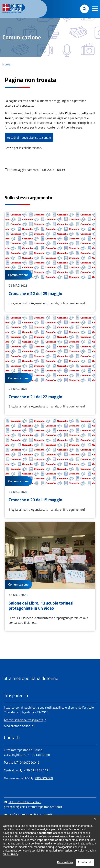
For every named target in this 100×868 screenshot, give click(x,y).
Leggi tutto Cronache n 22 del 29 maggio (50, 262)
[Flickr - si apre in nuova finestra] (45, 839)
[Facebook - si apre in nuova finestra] (7, 839)
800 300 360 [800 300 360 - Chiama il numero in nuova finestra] (41, 778)
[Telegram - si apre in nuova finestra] (26, 839)
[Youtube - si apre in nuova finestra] (38, 839)
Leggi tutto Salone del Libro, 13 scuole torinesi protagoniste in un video (50, 576)
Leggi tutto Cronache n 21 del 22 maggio (50, 365)
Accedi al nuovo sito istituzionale (29, 138)
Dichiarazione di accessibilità (74, 848)
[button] (95, 9)
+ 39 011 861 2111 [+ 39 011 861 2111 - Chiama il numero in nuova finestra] (35, 770)
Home (6, 64)
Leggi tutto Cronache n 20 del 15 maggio (50, 468)
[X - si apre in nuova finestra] (32, 839)
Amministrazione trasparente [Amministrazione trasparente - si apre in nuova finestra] (24, 720)
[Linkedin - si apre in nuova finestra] (19, 839)
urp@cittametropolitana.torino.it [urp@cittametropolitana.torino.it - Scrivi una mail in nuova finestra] (28, 815)
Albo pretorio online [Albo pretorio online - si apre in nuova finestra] (17, 726)
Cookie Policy (43, 848)
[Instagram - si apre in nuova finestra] (13, 839)
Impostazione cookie (17, 848)
